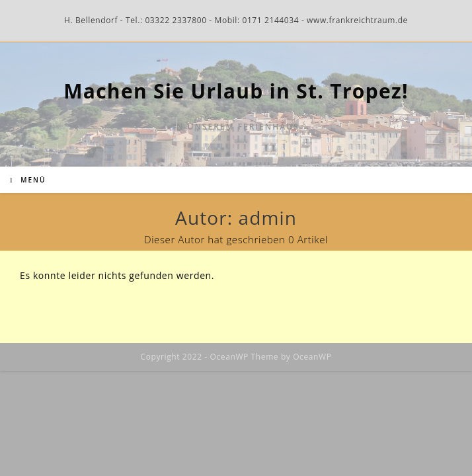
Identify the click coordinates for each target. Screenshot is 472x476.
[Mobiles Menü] (28, 180)
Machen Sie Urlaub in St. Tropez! (236, 91)
